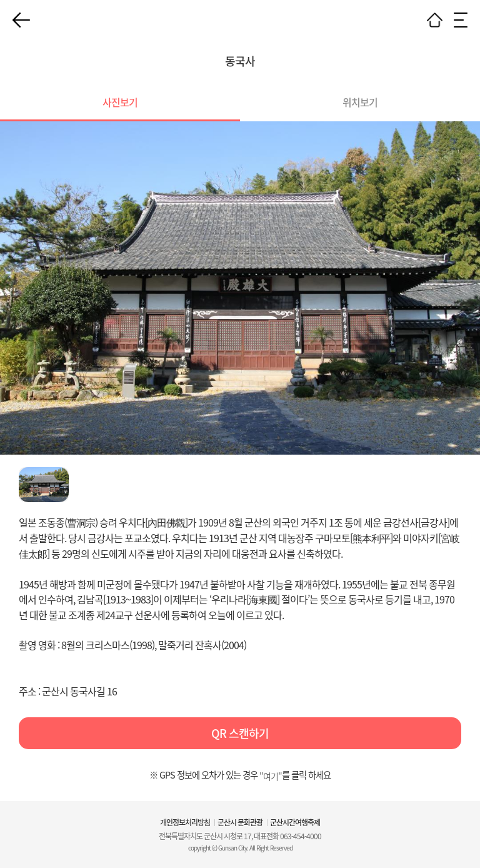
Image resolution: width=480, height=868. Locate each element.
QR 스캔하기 (240, 733)
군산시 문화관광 (240, 822)
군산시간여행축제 (295, 822)
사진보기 (120, 102)
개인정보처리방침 (185, 822)
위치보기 (360, 102)
